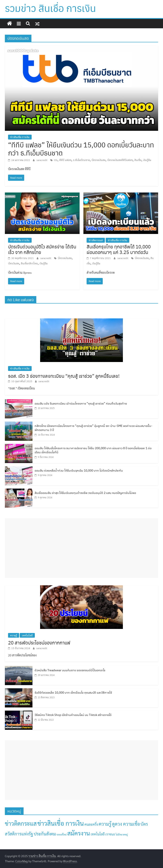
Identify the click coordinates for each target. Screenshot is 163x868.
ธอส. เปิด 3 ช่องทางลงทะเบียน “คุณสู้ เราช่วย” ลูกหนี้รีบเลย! (64, 376)
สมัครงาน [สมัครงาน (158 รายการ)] (79, 833)
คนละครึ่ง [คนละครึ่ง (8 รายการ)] (91, 824)
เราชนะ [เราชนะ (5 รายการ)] (110, 834)
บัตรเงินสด (14, 263)
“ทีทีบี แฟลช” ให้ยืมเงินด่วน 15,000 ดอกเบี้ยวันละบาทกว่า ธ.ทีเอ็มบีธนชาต (81, 149)
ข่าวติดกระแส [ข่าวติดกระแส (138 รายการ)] (21, 823)
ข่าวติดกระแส (96, 240)
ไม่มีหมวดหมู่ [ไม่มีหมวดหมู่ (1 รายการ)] (122, 835)
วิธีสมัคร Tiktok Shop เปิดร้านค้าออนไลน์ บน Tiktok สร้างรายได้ (73, 715)
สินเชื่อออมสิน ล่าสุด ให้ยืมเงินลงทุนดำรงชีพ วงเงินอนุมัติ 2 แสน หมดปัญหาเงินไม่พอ (85, 493)
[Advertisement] (81, 548)
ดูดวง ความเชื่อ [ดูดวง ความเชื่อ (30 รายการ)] (126, 824)
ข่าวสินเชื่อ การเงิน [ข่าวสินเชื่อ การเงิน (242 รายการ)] (61, 823)
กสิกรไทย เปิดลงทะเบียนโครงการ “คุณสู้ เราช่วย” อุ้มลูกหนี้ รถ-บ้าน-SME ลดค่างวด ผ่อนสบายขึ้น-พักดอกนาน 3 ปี (93, 428)
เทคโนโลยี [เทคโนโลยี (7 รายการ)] (98, 834)
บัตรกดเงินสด (98, 160)
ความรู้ (14, 635)
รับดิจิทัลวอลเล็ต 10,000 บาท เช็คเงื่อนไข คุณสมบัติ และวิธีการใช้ (73, 692)
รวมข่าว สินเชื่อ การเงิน (50, 8)
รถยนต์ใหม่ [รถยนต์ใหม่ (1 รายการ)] (62, 835)
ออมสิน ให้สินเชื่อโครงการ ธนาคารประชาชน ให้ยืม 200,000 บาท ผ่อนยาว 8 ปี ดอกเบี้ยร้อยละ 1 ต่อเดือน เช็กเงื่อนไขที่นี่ (93, 450)
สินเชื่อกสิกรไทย (29, 263)
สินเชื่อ (138, 160)
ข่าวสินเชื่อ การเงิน (20, 137)
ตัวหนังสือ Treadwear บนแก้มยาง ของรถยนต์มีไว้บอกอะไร (70, 670)
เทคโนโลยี (27, 635)
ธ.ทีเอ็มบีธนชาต (81, 160)
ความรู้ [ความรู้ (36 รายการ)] (105, 824)
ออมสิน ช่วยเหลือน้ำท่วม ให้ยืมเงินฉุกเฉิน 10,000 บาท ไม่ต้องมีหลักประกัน (79, 470)
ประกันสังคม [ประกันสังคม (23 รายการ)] (45, 834)
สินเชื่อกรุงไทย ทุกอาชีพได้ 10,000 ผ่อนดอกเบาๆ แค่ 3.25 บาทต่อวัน (119, 249)
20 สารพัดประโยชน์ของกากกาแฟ (39, 642)
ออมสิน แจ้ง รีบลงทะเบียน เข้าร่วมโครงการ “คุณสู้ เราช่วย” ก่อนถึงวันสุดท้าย (81, 403)
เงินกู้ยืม (147, 160)
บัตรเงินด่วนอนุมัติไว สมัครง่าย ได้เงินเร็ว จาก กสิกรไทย (42, 249)
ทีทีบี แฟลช (65, 160)
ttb (56, 160)
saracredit (42, 160)
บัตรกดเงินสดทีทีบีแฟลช (120, 160)
